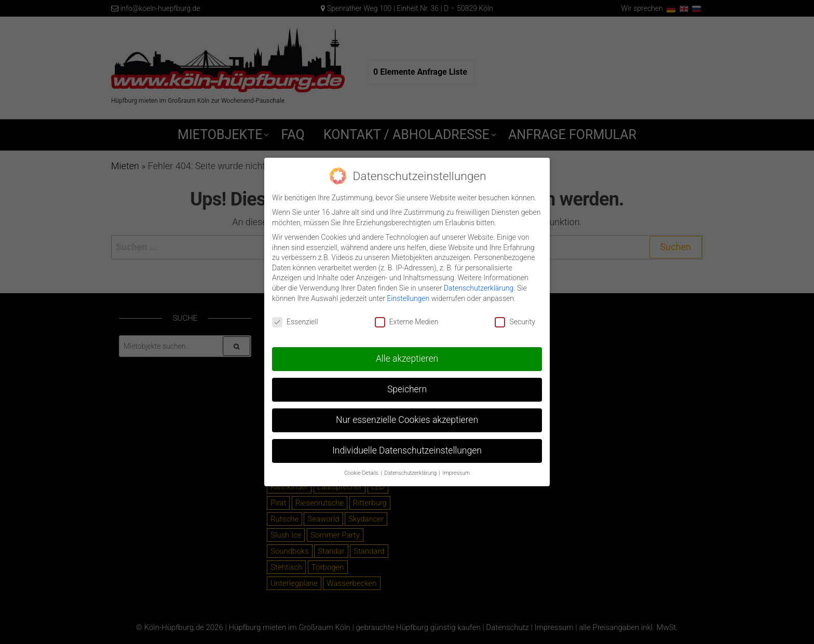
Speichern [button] (407, 384)
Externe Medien (407, 317)
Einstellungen (408, 293)
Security (515, 317)
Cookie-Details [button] (362, 468)
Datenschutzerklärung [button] (411, 468)
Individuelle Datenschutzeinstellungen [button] (407, 445)
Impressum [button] (457, 468)
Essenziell (295, 317)
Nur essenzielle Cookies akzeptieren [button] (407, 415)
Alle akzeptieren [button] (407, 353)
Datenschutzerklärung (479, 282)
